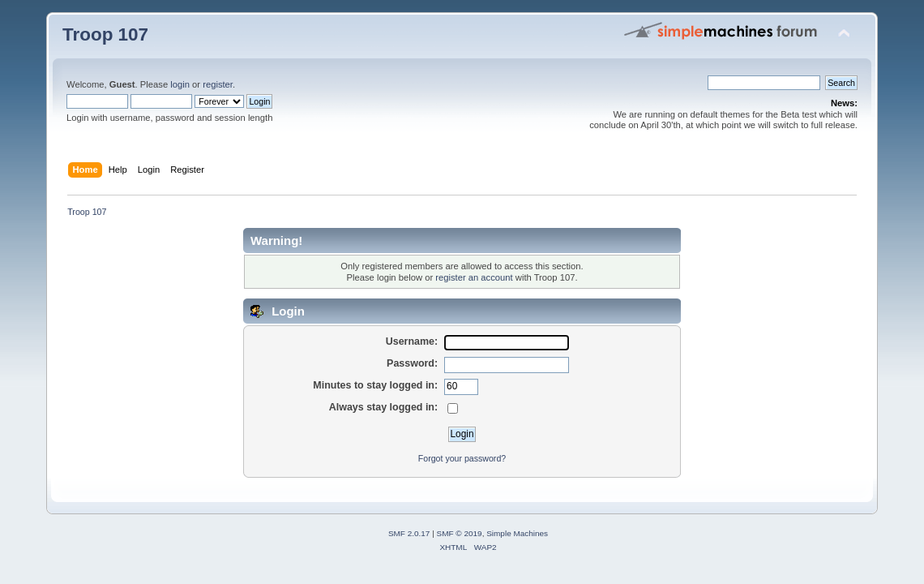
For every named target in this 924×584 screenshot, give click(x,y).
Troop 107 (105, 34)
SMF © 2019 (460, 533)
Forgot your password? (462, 458)
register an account (474, 277)
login (180, 84)
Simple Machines (517, 533)
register (218, 84)
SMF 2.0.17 (409, 533)
